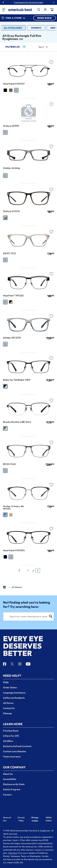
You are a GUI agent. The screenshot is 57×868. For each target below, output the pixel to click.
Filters (16, 47)
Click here (13, 853)
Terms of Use (7, 819)
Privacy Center (35, 819)
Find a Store (13, 18)
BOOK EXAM (45, 18)
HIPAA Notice (49, 819)
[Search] (28, 617)
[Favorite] (51, 60)
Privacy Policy (21, 819)
